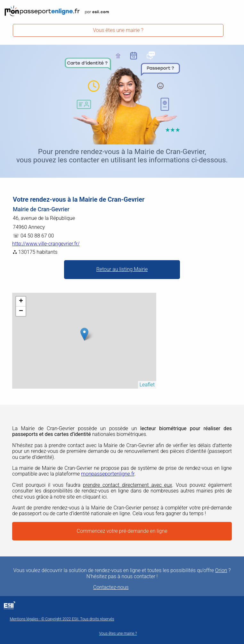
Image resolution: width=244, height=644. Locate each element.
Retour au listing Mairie (122, 269)
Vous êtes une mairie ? (118, 30)
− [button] (21, 311)
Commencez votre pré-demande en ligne (122, 531)
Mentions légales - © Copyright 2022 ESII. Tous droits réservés (62, 619)
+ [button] (21, 301)
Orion (221, 570)
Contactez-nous (111, 587)
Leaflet (147, 385)
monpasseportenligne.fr (108, 474)
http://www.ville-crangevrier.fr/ (46, 244)
